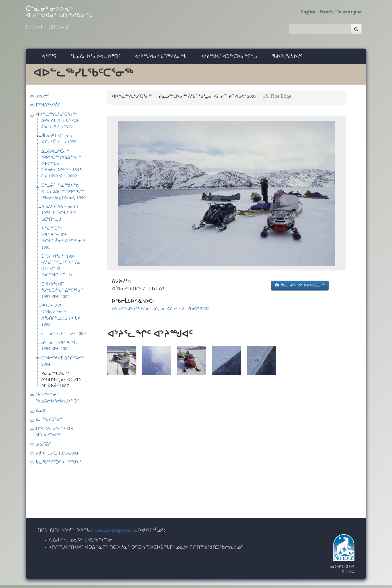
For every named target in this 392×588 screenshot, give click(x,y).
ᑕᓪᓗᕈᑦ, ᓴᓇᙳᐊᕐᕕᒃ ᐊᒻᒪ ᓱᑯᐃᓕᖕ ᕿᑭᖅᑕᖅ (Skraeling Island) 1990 (64, 195)
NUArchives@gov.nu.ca (117, 534)
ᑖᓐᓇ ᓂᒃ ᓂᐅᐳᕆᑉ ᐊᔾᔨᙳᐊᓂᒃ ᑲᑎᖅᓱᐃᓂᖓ (82, 23)
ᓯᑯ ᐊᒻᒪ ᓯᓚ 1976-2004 (57, 457)
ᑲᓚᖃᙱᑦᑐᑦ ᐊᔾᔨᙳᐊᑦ (59, 466)
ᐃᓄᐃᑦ (42, 414)
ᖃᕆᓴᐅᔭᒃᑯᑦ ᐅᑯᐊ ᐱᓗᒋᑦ (300, 288)
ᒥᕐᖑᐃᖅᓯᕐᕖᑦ (48, 109)
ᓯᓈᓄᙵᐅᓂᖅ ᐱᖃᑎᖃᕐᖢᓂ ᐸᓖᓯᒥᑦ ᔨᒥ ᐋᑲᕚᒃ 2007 (61, 383)
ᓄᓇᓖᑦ (42, 99)
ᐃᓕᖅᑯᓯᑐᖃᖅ (49, 423)
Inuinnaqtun (348, 12)
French (322, 12)
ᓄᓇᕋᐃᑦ (43, 447)
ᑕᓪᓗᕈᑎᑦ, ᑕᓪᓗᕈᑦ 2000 (64, 337)
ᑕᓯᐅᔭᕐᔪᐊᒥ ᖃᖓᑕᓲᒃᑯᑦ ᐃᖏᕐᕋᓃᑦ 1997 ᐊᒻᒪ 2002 (62, 294)
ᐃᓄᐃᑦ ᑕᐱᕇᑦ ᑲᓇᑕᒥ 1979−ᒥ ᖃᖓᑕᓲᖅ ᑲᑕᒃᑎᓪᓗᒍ (60, 217)
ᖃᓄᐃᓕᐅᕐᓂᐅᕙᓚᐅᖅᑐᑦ (96, 59)
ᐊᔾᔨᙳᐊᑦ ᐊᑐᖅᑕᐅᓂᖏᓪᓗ (229, 59)
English (302, 12)
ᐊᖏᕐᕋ (49, 59)
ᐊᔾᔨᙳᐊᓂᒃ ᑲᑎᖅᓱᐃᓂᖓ (161, 59)
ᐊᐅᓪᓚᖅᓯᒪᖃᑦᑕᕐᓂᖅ (56, 118)
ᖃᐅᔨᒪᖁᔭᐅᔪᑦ (287, 59)
